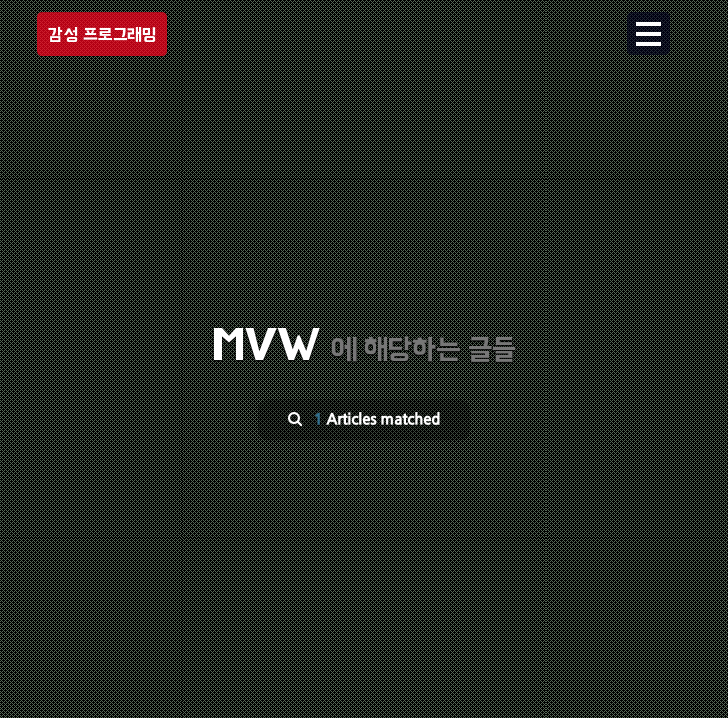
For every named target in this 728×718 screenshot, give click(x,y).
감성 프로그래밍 (102, 34)
